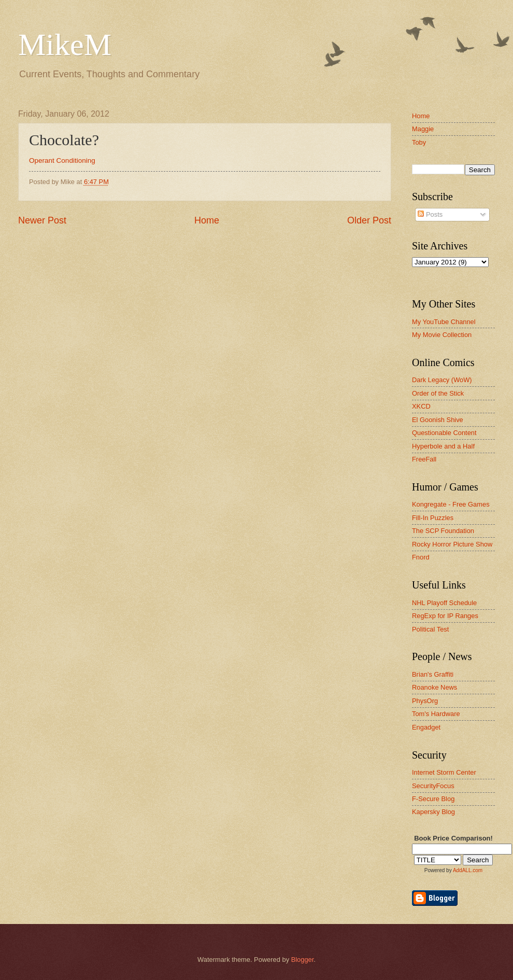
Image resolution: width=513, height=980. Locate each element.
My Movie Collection (442, 335)
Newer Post (42, 220)
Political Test (430, 629)
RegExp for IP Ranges (445, 616)
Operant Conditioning (62, 160)
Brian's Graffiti (433, 674)
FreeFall (424, 459)
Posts (430, 214)
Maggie (423, 129)
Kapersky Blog (433, 812)
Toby (419, 142)
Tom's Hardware (436, 714)
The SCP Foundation (443, 531)
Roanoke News (434, 687)
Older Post (369, 220)
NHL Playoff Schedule (444, 603)
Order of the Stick (438, 393)
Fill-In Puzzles (433, 518)
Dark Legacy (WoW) (442, 380)
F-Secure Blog (433, 799)
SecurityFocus (433, 786)
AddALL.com (468, 870)
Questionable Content (444, 433)
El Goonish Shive (438, 420)
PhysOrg (425, 701)
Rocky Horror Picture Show (452, 544)
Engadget (426, 727)
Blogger (303, 960)
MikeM (65, 45)
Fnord (421, 557)
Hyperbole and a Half (443, 446)
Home (207, 220)
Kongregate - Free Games (451, 504)
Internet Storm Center (444, 772)
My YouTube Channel (444, 322)
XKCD (421, 406)
